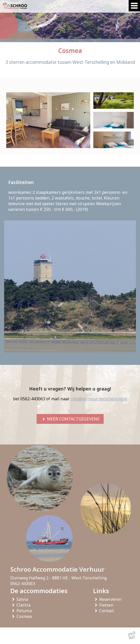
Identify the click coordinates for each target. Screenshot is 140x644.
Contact (108, 611)
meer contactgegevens (73, 419)
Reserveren (111, 599)
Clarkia (24, 605)
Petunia (25, 611)
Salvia (23, 599)
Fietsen (107, 605)
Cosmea (25, 616)
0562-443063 (23, 584)
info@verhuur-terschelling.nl (99, 399)
